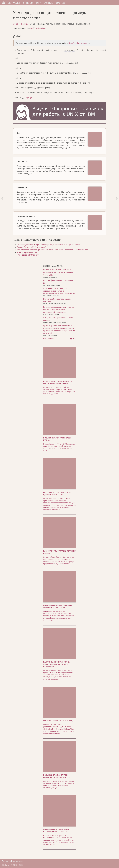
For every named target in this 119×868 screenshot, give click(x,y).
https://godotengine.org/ (79, 44)
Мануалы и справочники (24, 3)
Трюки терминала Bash (28, 251)
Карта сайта (17, 861)
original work (42, 30)
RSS (73, 338)
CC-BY (33, 30)
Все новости (49, 338)
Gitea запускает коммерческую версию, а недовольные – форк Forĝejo (49, 244)
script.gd (28, 97)
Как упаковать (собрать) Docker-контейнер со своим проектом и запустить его (53, 249)
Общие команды (55, 3)
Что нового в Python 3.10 (29, 254)
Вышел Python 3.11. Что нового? (32, 246)
